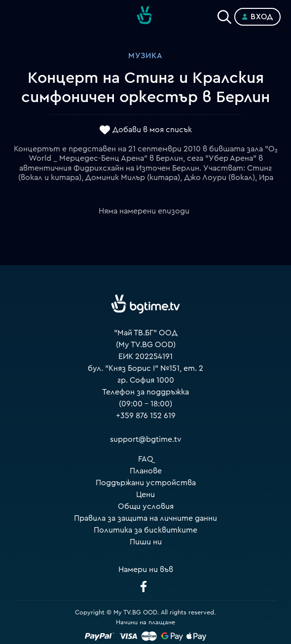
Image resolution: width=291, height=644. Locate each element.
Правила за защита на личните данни (145, 518)
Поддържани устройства (146, 483)
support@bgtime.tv (146, 439)
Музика (145, 56)
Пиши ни (146, 542)
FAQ (146, 459)
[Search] (224, 15)
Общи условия (146, 506)
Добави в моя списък (152, 130)
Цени (145, 495)
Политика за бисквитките (145, 530)
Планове (146, 471)
